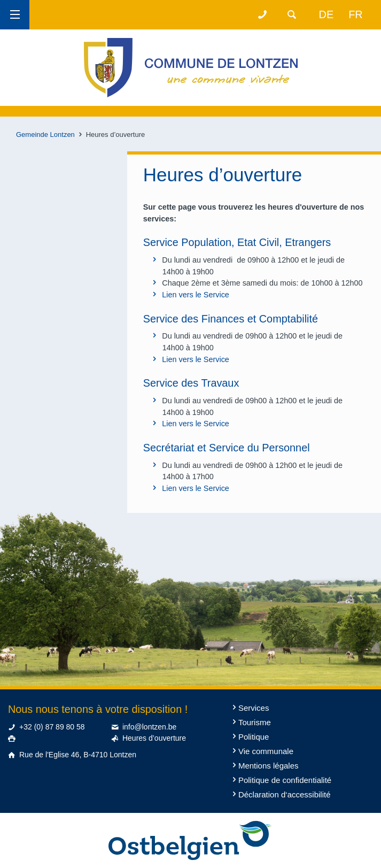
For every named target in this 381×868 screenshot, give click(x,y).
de (326, 14)
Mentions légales (269, 766)
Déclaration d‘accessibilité (285, 794)
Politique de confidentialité (285, 780)
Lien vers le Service (196, 295)
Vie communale (266, 751)
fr (356, 14)
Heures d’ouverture (154, 738)
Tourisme (255, 722)
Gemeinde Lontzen (45, 135)
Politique (254, 737)
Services (254, 708)
